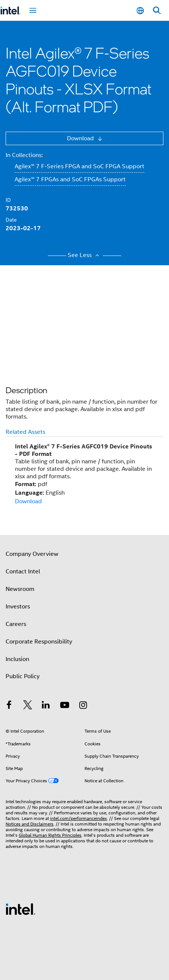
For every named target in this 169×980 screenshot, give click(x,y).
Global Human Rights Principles (50, 835)
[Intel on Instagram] (83, 706)
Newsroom (20, 589)
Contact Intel (23, 572)
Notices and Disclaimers (30, 824)
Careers (16, 624)
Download (81, 138)
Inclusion (17, 659)
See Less (84, 255)
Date (11, 220)
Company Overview (32, 554)
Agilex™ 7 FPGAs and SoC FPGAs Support (70, 179)
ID (8, 200)
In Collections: (24, 155)
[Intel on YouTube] (65, 706)
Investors (18, 607)
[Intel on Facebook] (9, 706)
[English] (140, 11)
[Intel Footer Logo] (21, 909)
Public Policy (23, 676)
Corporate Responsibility (39, 642)
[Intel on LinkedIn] (46, 706)
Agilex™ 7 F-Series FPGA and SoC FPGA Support (79, 166)
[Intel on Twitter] (28, 706)
